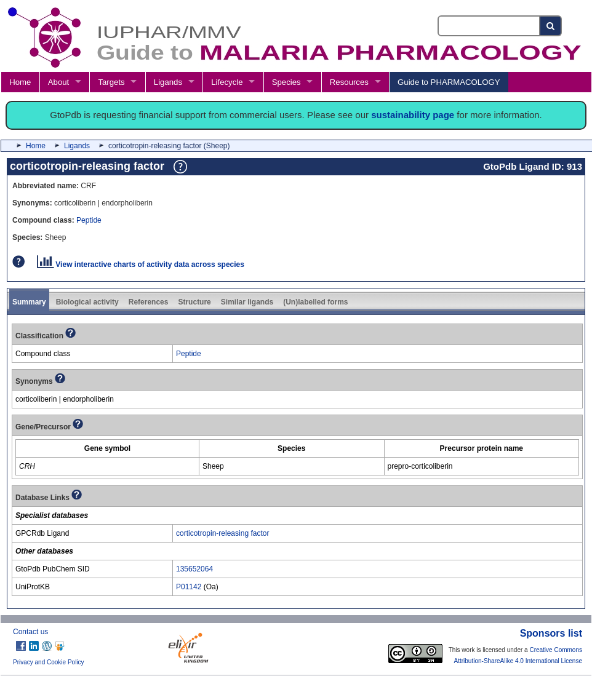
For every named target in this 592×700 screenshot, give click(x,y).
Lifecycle (227, 82)
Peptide (89, 220)
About (58, 82)
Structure (194, 302)
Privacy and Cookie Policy (49, 662)
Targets (111, 82)
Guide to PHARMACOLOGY (449, 82)
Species (286, 82)
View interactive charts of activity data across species (141, 264)
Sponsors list (551, 633)
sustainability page (413, 115)
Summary (29, 302)
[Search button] (551, 26)
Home (20, 82)
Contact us (30, 632)
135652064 (194, 569)
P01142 (189, 587)
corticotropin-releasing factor (222, 533)
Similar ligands (247, 302)
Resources (349, 82)
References (149, 302)
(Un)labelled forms (315, 302)
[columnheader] (108, 448)
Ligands (168, 82)
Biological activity (87, 302)
